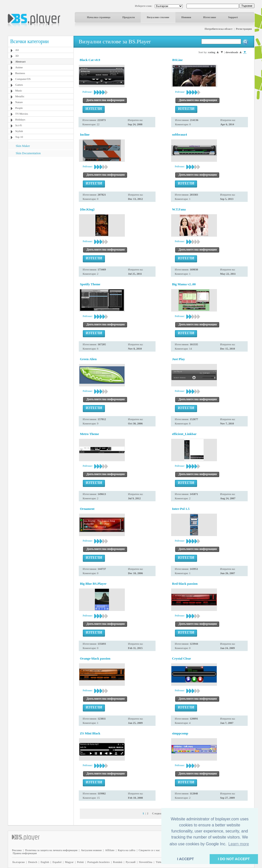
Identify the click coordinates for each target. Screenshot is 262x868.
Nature (19, 102)
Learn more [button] (239, 844)
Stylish (19, 131)
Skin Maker (23, 146)
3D (17, 56)
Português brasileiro (98, 862)
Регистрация (244, 29)
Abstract (21, 61)
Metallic (20, 96)
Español (57, 862)
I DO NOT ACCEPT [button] (234, 859)
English (45, 862)
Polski (81, 862)
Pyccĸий (130, 862)
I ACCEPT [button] (186, 859)
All (17, 50)
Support (233, 17)
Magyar (69, 862)
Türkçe (160, 862)
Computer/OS (23, 79)
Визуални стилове (158, 17)
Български (19, 862)
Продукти (128, 17)
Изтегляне (210, 17)
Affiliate (110, 850)
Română (118, 862)
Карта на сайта (126, 850)
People (19, 108)
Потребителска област (219, 29)
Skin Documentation (28, 153)
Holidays (20, 119)
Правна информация (25, 853)
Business (20, 73)
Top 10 (19, 137)
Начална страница (99, 17)
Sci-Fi (19, 125)
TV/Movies (22, 114)
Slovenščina (146, 862)
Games (19, 85)
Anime (19, 67)
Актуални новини (91, 850)
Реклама (17, 850)
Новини (186, 17)
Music (19, 90)
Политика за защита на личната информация (51, 850)
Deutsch (33, 862)
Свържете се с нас (149, 850)
